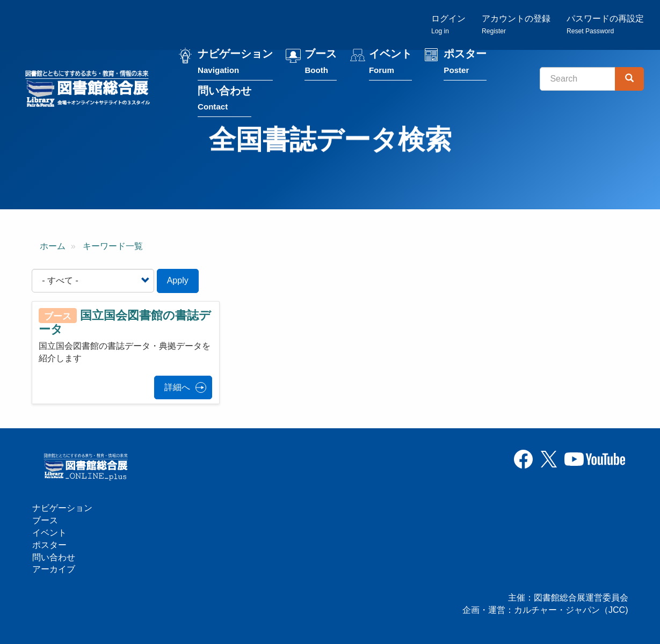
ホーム (53, 246)
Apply (178, 280)
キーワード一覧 (113, 246)
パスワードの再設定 (605, 24)
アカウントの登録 (516, 24)
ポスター (465, 64)
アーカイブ (54, 569)
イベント (390, 64)
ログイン (448, 24)
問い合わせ (224, 100)
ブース (321, 64)
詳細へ (177, 387)
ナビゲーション (235, 64)
